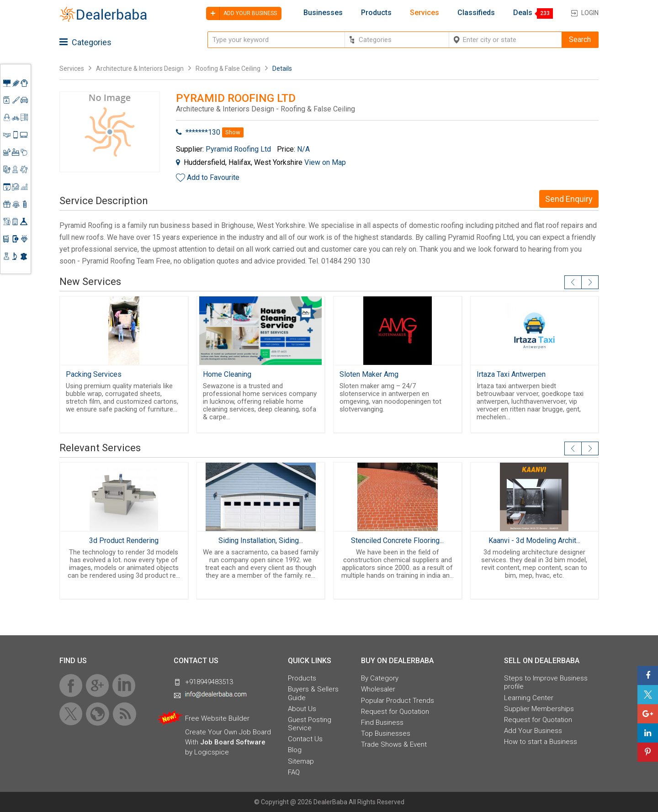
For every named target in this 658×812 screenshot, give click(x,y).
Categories (85, 42)
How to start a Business (541, 742)
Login (590, 13)
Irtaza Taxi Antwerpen (511, 374)
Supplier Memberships (539, 709)
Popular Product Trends (398, 701)
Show (233, 132)
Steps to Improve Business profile (546, 682)
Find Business (382, 722)
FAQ (294, 772)
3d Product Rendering (124, 540)
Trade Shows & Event (394, 744)
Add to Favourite (213, 177)
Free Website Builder (217, 718)
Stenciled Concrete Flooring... (397, 540)
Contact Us (305, 739)
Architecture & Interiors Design (140, 69)
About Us (302, 709)
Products (376, 13)
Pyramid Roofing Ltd (238, 149)
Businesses (323, 13)
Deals (523, 13)
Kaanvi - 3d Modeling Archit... (534, 540)
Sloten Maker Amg (369, 374)
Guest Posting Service (310, 724)
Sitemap (301, 761)
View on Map (325, 162)
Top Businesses (386, 733)
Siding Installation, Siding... (261, 540)
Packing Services (94, 374)
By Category (380, 678)
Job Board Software (233, 742)
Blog (295, 750)
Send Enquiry (569, 199)
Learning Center (529, 698)
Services (425, 13)
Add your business (241, 13)
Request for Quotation (395, 712)
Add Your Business (533, 731)
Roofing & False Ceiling (228, 69)
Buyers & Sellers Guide (313, 693)
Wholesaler (378, 689)
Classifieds (476, 13)
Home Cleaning (227, 374)
